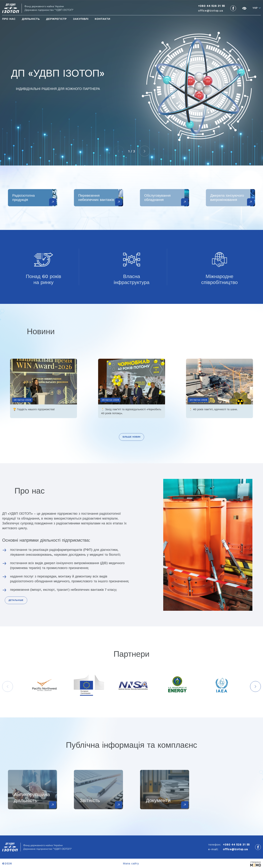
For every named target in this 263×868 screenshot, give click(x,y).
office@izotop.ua (211, 11)
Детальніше (16, 600)
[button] (145, 151)
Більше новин (131, 437)
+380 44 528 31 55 (236, 845)
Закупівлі (81, 19)
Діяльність (31, 19)
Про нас (9, 19)
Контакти (102, 19)
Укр (255, 8)
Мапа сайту (131, 864)
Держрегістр (56, 19)
